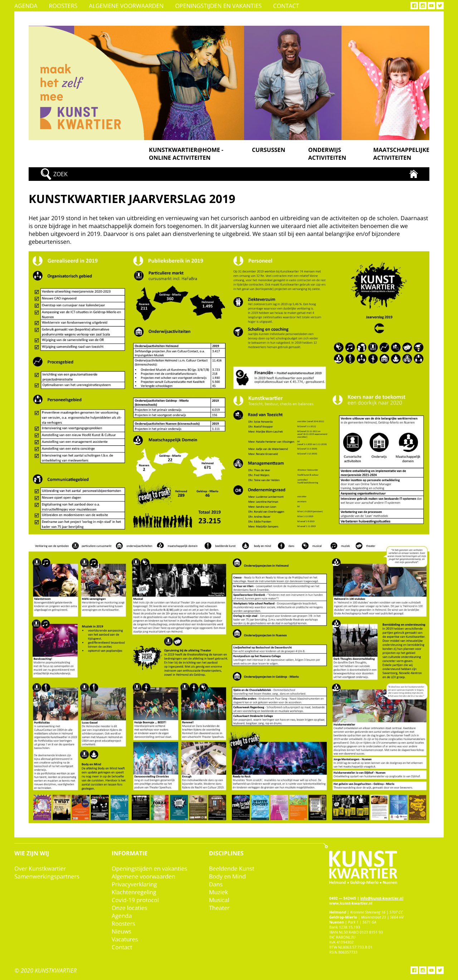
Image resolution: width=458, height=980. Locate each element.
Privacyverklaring (134, 884)
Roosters (63, 6)
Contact (286, 6)
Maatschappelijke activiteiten (401, 154)
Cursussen (269, 150)
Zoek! (51, 174)
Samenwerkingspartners (47, 876)
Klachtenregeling (134, 892)
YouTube (431, 6)
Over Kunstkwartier (40, 868)
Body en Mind (227, 876)
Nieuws (121, 931)
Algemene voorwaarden (126, 6)
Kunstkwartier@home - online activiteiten (186, 154)
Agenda (26, 6)
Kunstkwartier (414, 174)
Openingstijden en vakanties (218, 6)
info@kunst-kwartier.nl (382, 899)
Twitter (440, 6)
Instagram (423, 6)
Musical (219, 900)
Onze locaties (129, 908)
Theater (219, 908)
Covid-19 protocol (135, 900)
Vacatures (125, 939)
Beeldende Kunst (232, 868)
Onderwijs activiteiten (327, 154)
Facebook (414, 6)
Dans (216, 884)
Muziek (218, 892)
